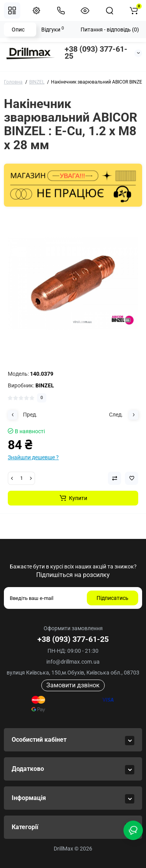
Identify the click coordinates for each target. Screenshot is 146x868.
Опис (18, 30)
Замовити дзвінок (73, 685)
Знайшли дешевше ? (33, 457)
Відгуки (53, 29)
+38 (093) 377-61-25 (96, 52)
